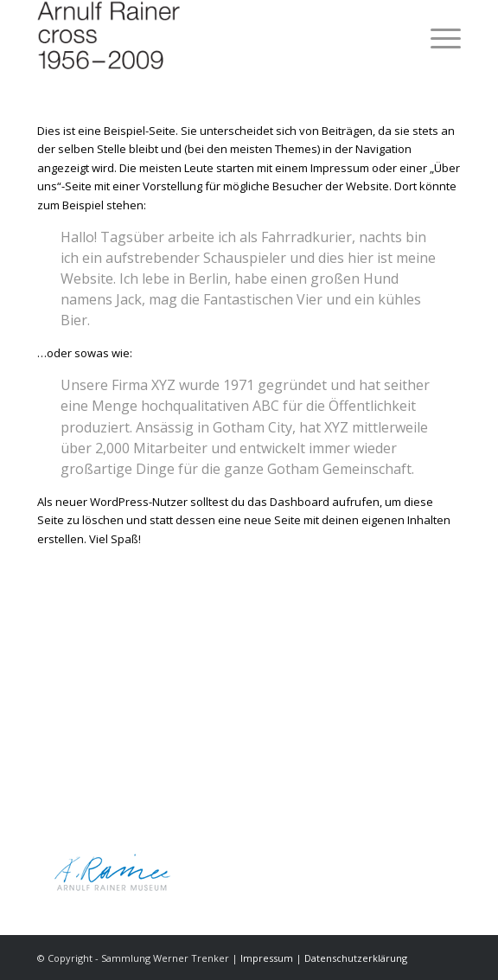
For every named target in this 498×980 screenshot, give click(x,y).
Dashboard (300, 502)
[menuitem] (437, 35)
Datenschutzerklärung (356, 958)
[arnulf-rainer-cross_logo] (207, 35)
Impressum (267, 958)
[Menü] (437, 35)
